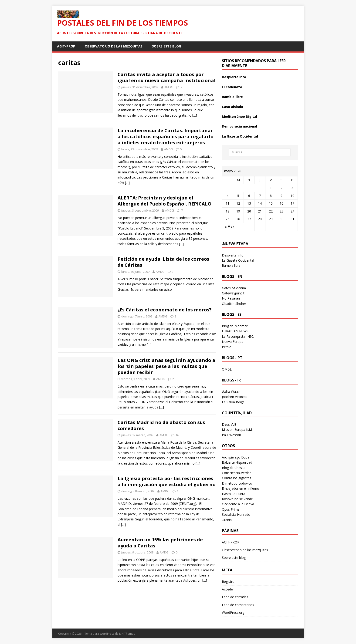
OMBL (227, 369)
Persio (227, 347)
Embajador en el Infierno (241, 488)
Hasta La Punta (234, 494)
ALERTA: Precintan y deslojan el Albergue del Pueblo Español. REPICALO (164, 201)
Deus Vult (229, 424)
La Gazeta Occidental (240, 136)
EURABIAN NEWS (235, 331)
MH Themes (127, 634)
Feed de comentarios (238, 605)
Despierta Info (234, 77)
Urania (227, 520)
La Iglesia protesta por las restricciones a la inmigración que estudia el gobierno (167, 481)
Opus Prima (231, 509)
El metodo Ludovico (237, 483)
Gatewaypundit (233, 293)
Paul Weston (231, 435)
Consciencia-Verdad (237, 473)
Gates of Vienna (234, 288)
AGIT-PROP (66, 46)
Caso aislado (232, 107)
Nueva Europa (233, 342)
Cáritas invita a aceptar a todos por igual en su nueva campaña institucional (167, 77)
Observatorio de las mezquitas (114, 46)
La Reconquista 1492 (238, 336)
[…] (195, 115)
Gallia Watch (231, 392)
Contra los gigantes (237, 478)
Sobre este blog (167, 46)
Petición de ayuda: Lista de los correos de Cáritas (163, 262)
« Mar (229, 227)
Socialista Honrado (236, 514)
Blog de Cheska (234, 468)
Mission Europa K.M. (237, 430)
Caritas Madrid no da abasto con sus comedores (161, 425)
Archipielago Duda (236, 457)
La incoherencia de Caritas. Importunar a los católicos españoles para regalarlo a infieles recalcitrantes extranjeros (166, 137)
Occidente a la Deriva (238, 504)
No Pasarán (231, 298)
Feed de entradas (235, 597)
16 (177, 435)
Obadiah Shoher (234, 304)
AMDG (169, 87)
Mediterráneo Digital (239, 116)
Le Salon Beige (233, 402)
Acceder (228, 589)
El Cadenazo (232, 87)
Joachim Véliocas (235, 397)
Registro (228, 582)
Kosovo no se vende (237, 499)
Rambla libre (232, 97)
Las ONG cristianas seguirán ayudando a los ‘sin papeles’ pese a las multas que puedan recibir (166, 366)
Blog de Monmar (235, 326)
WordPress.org (233, 612)
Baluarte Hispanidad (237, 462)
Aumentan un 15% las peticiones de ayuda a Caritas (160, 543)
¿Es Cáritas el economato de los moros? (165, 310)
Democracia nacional (239, 126)
